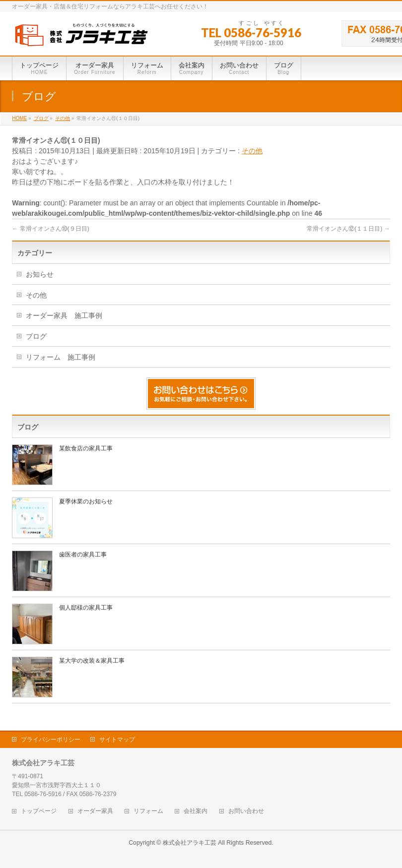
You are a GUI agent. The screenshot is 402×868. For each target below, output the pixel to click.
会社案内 (196, 811)
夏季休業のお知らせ (86, 501)
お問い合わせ (246, 811)
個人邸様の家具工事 (86, 608)
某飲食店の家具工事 (86, 448)
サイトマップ (117, 740)
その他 (252, 151)
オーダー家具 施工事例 (64, 315)
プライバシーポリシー (51, 740)
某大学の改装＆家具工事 (92, 661)
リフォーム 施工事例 (61, 357)
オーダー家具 (95, 811)
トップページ (39, 811)
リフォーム (148, 811)
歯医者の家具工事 (83, 555)
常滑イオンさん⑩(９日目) (50, 229)
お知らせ (40, 274)
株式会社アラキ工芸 (190, 843)
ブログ (36, 336)
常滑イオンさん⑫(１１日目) (348, 229)
